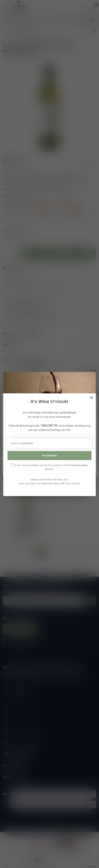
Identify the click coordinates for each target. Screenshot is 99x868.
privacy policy (80, 465)
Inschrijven (49, 456)
